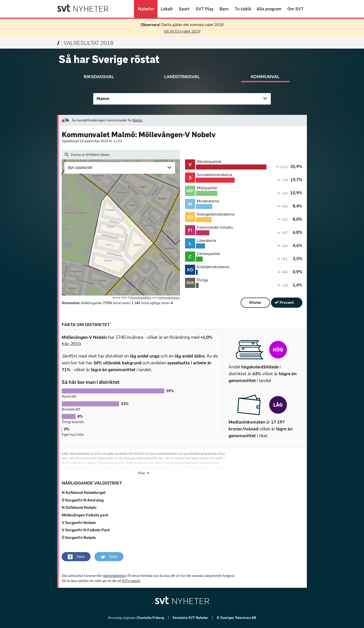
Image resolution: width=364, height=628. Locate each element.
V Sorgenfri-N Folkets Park (86, 530)
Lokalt (167, 9)
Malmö (103, 99)
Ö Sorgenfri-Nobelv (79, 538)
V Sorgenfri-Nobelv (79, 523)
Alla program (269, 9)
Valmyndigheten (169, 298)
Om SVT (295, 9)
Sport (184, 9)
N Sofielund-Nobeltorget (84, 493)
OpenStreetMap (141, 298)
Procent (287, 302)
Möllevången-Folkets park (85, 515)
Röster (255, 302)
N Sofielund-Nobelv (79, 507)
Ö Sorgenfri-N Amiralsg (83, 500)
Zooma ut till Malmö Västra (87, 155)
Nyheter (146, 9)
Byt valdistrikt (80, 168)
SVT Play (204, 9)
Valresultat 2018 (85, 43)
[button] (76, 557)
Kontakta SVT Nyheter (191, 618)
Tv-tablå (243, 9)
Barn (224, 9)
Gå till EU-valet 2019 (182, 31)
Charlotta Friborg (151, 618)
